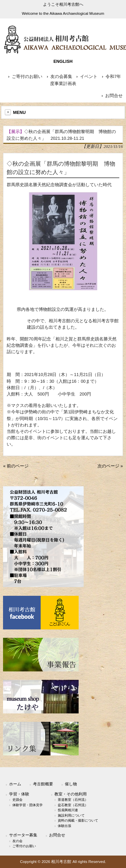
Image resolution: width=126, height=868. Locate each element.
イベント (89, 77)
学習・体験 (19, 794)
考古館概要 (43, 784)
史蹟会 (17, 800)
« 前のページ (16, 466)
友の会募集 (61, 77)
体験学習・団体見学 (28, 805)
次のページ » (110, 466)
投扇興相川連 (68, 810)
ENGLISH (63, 61)
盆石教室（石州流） (73, 805)
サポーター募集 (23, 835)
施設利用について (71, 815)
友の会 (17, 841)
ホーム (15, 784)
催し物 (71, 784)
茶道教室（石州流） (73, 800)
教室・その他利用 (71, 794)
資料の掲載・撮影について (78, 820)
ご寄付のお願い (27, 77)
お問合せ (114, 96)
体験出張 (65, 826)
